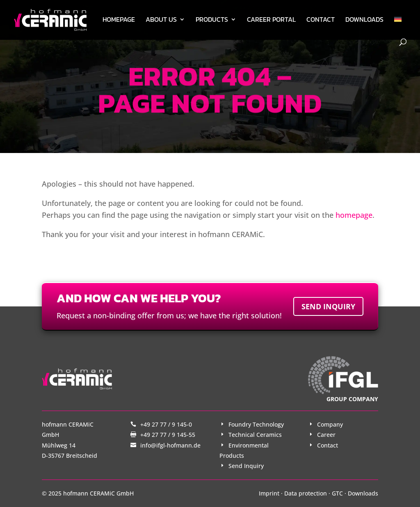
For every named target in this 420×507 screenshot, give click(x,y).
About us (161, 20)
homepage (354, 215)
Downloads (364, 20)
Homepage (119, 20)
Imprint (269, 493)
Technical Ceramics (255, 435)
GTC (337, 493)
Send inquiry (328, 306)
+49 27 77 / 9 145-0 (166, 424)
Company (330, 424)
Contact (321, 20)
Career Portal (271, 20)
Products (212, 20)
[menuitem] (398, 27)
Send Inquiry (246, 466)
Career (326, 435)
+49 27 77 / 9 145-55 (168, 435)
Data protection (306, 493)
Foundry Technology (256, 424)
